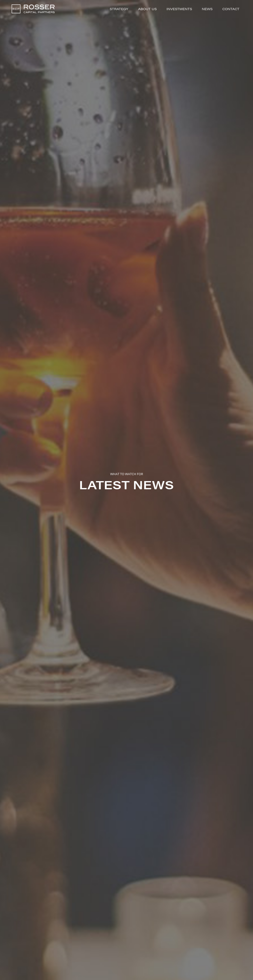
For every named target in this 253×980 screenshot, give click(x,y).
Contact (231, 9)
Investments (179, 9)
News (207, 9)
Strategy (119, 9)
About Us (147, 9)
